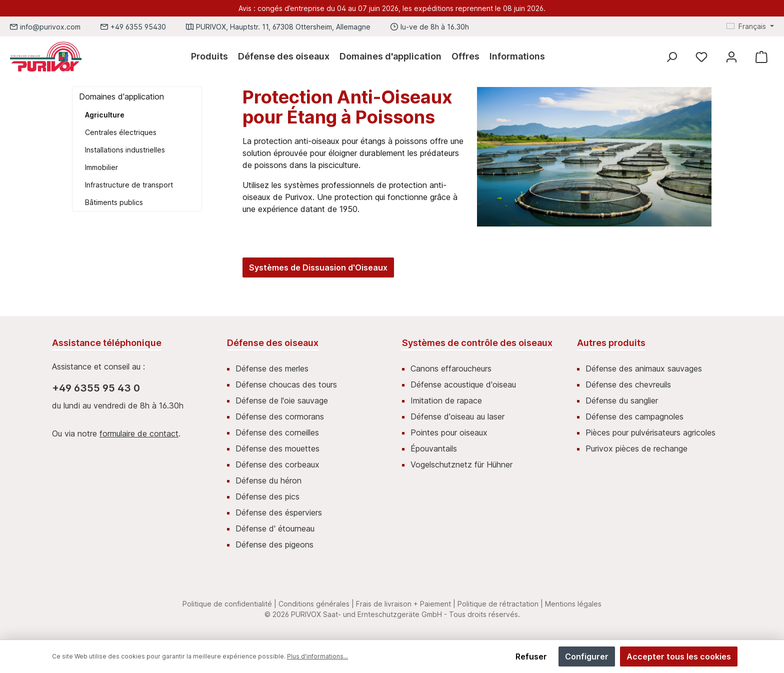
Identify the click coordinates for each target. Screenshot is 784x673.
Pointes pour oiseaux (449, 432)
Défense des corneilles (277, 432)
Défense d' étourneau (275, 528)
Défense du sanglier (622, 400)
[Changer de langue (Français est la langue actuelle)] (750, 26)
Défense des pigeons (274, 544)
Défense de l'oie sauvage (282, 400)
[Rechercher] (671, 57)
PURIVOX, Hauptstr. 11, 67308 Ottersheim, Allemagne (283, 27)
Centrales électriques (121, 132)
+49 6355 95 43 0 (96, 388)
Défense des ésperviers (279, 512)
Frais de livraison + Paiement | (406, 604)
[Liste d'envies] (701, 57)
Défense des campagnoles (634, 416)
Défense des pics (267, 496)
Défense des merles (272, 368)
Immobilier (101, 167)
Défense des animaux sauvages (644, 368)
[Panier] (761, 57)
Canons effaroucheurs (451, 368)
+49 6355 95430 (138, 27)
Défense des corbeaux (277, 464)
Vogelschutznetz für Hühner (461, 464)
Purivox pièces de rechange (636, 448)
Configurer (587, 656)
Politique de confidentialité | (229, 604)
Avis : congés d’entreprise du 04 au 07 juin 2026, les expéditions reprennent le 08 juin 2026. (392, 8)
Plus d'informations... (317, 656)
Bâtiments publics (114, 202)
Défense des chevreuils (628, 384)
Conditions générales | (316, 604)
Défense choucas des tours (286, 384)
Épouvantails (434, 448)
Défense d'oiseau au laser (457, 416)
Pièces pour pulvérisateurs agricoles (650, 432)
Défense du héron (268, 480)
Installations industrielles (125, 150)
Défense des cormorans (280, 416)
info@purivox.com (50, 27)
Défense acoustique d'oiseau (463, 384)
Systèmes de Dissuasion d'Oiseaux (318, 267)
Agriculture (105, 115)
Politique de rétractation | (500, 604)
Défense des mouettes (277, 448)
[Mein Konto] (731, 57)
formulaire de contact (139, 433)
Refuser (531, 656)
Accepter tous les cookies (679, 656)
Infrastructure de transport (129, 185)
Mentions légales (573, 604)
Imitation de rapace (446, 400)
